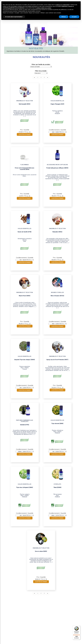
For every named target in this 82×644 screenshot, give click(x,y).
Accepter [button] (74, 17)
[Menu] (79, 627)
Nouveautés (41, 57)
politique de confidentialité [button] (63, 5)
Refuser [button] (64, 17)
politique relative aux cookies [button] (44, 8)
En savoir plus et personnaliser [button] (14, 17)
